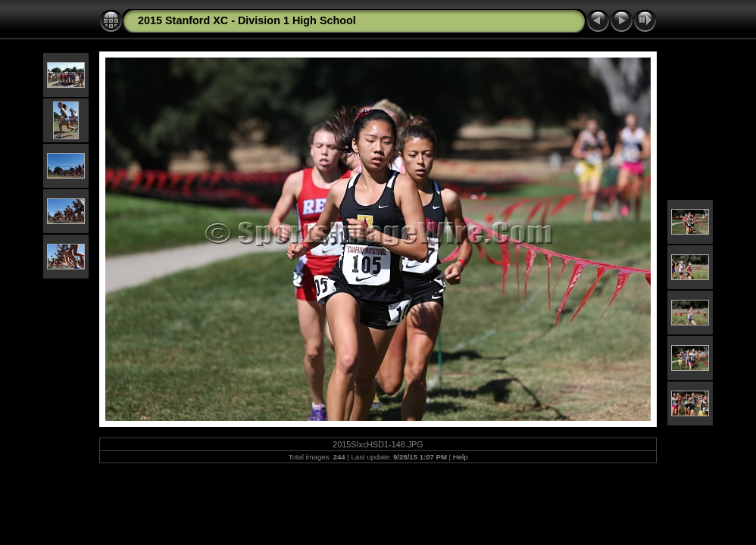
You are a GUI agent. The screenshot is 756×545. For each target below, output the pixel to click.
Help (461, 457)
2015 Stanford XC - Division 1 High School (247, 20)
